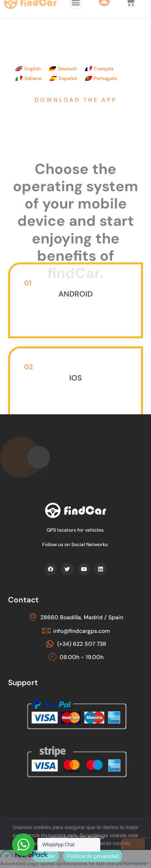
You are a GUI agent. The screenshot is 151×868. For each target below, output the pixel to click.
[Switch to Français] (99, 69)
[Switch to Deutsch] (63, 69)
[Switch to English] (28, 69)
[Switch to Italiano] (28, 78)
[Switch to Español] (63, 78)
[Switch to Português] (101, 78)
